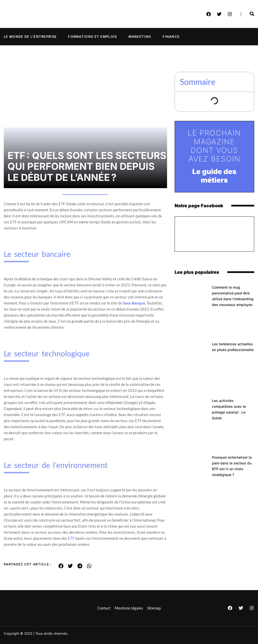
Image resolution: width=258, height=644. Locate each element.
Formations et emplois (92, 37)
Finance (171, 37)
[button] (61, 566)
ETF (71, 538)
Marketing (140, 37)
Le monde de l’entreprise (30, 37)
